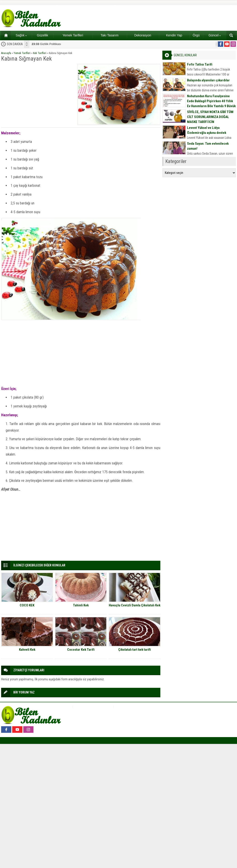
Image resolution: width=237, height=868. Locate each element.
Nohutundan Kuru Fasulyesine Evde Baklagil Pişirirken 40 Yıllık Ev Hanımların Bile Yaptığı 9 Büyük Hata (211, 104)
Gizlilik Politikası (46, 44)
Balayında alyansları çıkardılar (208, 80)
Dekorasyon (143, 35)
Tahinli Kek (81, 605)
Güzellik (43, 35)
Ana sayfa (4, 35)
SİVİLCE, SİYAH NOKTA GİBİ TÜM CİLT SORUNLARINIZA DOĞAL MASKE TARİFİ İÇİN (210, 117)
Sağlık (21, 35)
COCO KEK (27, 605)
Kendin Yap (174, 35)
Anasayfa (6, 53)
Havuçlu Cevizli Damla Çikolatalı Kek (135, 605)
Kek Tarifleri (40, 53)
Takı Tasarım (110, 35)
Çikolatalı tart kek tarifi (135, 650)
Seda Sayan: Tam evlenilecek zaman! (208, 146)
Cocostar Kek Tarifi (81, 650)
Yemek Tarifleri (73, 35)
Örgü (196, 35)
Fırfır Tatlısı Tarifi (200, 64)
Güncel (215, 35)
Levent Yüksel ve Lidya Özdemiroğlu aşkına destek (207, 130)
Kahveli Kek (27, 650)
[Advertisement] (38, 92)
